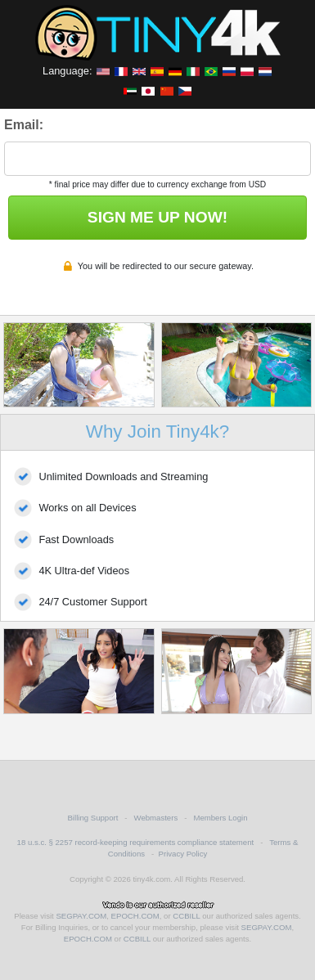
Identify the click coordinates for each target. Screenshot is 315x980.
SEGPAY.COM (81, 916)
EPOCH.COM (135, 916)
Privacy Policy (183, 854)
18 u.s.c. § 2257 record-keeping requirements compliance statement (136, 842)
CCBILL (186, 916)
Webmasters (156, 818)
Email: (24, 125)
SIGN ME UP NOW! (157, 217)
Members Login (220, 818)
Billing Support (92, 818)
